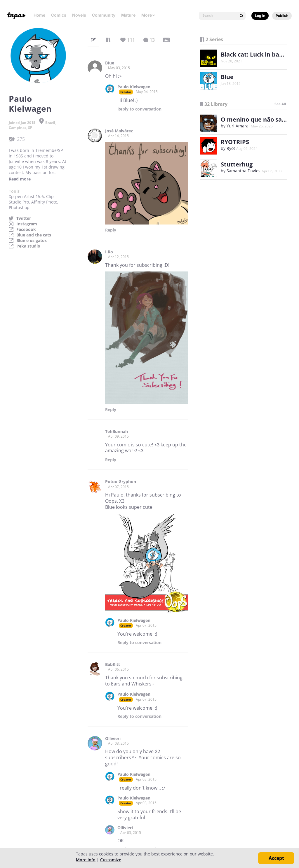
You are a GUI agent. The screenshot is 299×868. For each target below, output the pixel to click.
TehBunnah (117, 432)
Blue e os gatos (32, 241)
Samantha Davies (244, 171)
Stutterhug (237, 164)
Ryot (231, 148)
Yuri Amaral (238, 126)
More (148, 15)
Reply (139, 109)
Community (104, 15)
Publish (282, 16)
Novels (79, 15)
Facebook (26, 229)
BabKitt (113, 664)
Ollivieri (113, 739)
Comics (59, 15)
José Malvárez (119, 131)
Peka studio (28, 246)
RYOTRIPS (235, 142)
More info (86, 860)
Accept (276, 858)
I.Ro (109, 252)
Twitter (24, 218)
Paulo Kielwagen (134, 87)
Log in (260, 16)
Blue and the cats (34, 235)
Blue (227, 77)
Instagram (27, 224)
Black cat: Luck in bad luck (259, 54)
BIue (110, 63)
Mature (128, 15)
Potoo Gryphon (121, 482)
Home (39, 15)
